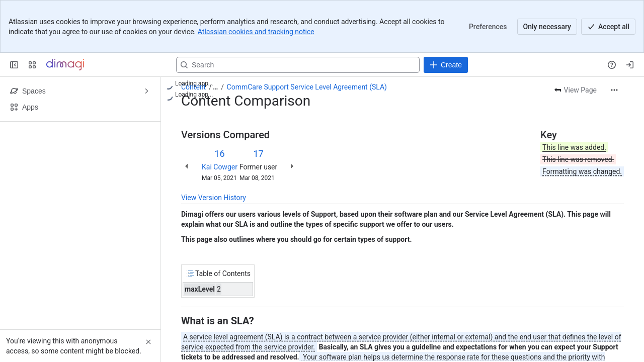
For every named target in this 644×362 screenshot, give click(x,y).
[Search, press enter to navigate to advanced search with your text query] (298, 65)
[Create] (446, 65)
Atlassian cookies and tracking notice (256, 32)
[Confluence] (65, 65)
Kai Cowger (220, 167)
